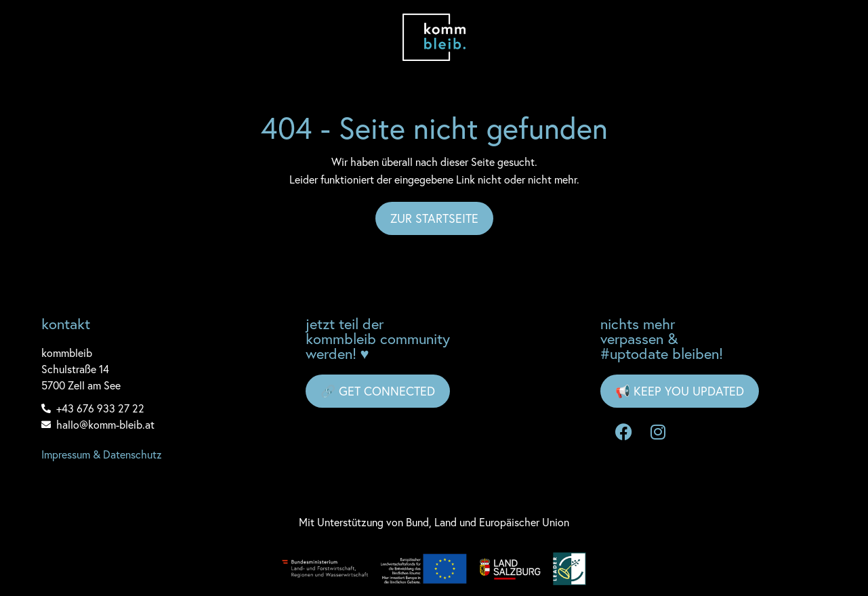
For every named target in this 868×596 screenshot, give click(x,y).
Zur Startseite (434, 218)
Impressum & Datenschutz (102, 454)
